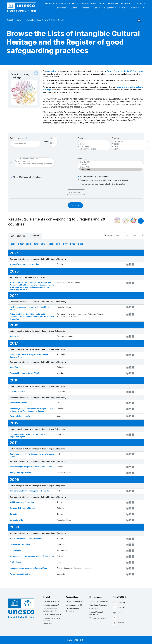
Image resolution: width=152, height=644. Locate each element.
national (38, 177)
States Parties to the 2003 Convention (125, 71)
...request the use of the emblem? (52, 619)
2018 (36, 244)
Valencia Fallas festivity (20, 416)
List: (12, 162)
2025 (52, 138)
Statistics (35, 236)
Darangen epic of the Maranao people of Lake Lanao (32, 556)
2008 (81, 244)
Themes (85, 8)
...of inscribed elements (75, 601)
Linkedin (118, 623)
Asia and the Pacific (93, 149)
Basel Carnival (16, 367)
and (128, 235)
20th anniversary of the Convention (94, 4)
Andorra (130, 149)
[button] (139, 22)
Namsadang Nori (17, 520)
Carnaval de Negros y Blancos (22, 508)
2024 (52, 141)
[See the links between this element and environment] (125, 220)
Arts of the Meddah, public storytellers (26, 538)
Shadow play (15, 336)
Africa (93, 144)
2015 (58, 244)
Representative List (33, 161)
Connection (139, 4)
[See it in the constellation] (117, 220)
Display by (108, 235)
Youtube (118, 613)
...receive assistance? (51, 601)
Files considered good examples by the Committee (101, 184)
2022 (52, 146)
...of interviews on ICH (75, 605)
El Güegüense (15, 562)
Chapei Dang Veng (17, 391)
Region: (81, 138)
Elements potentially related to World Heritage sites (103, 180)
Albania (130, 144)
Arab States (93, 146)
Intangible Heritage (34, 20)
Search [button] (144, 8)
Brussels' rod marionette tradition (24, 264)
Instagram (119, 608)
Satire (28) (110, 170)
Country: (116, 138)
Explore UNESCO (116, 4)
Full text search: (19, 138)
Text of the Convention (99, 601)
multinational (25, 177)
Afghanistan (130, 141)
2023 (52, 143)
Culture (20, 20)
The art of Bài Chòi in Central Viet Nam (26, 373)
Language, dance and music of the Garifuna (28, 568)
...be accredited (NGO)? (52, 614)
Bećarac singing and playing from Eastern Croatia (31, 467)
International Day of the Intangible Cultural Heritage (61, 4)
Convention (61, 8)
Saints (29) (110, 162)
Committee (52, 71)
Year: (46, 142)
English (128, 4)
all (14, 177)
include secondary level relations (94, 177)
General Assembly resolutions (96, 613)
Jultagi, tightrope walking (20, 472)
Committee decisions (98, 618)
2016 (51, 244)
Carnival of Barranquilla (20, 544)
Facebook (119, 602)
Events (74, 8)
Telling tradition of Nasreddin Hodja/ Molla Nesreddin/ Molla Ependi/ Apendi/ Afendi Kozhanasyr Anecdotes (32, 317)
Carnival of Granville (18, 403)
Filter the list (75, 205)
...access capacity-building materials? (50, 610)
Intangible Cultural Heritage (21, 11)
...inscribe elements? (51, 605)
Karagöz (13, 514)
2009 (73, 244)
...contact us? (48, 624)
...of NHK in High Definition (72, 610)
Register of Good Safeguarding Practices (33, 164)
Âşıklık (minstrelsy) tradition (22, 502)
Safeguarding (108, 8)
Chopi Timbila (15, 550)
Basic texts (94, 608)
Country (134, 8)
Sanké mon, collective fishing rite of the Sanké (29, 491)
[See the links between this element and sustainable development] (133, 220)
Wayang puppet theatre (20, 574)
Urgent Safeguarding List (33, 159)
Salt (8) (110, 165)
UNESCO (10, 20)
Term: (82, 159)
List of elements (18, 236)
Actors (122, 8)
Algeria (130, 146)
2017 (43, 244)
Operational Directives (98, 605)
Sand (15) (110, 167)
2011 (65, 244)
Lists (96, 8)
